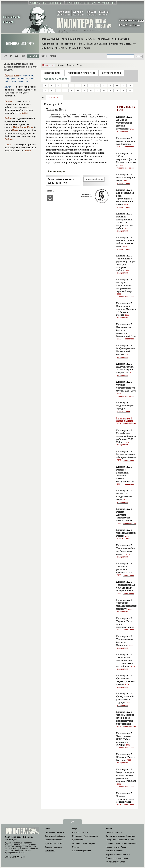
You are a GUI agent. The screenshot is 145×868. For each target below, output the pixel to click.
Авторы (76, 832)
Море (30, 127)
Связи (44, 56)
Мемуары (131, 836)
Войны (8, 101)
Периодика (77, 836)
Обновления (55, 832)
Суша (23, 127)
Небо (16, 127)
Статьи (53, 56)
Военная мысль (129, 843)
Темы (8, 145)
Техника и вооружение (126, 168)
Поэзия (75, 847)
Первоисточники (114, 832)
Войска (9, 118)
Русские (14, 56)
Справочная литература (117, 858)
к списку (55, 97)
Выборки (33, 56)
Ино (23, 56)
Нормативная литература (118, 854)
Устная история (80, 843)
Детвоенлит (78, 840)
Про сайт (55, 843)
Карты (92, 843)
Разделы (54, 840)
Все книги (55, 836)
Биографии (111, 840)
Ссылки (53, 847)
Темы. (28, 151)
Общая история (113, 843)
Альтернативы (91, 836)
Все (5, 56)
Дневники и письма (115, 836)
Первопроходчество (81, 851)
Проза (124, 847)
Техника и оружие (114, 851)
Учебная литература (115, 862)
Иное (15, 130)
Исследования (122, 131)
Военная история (20, 44)
